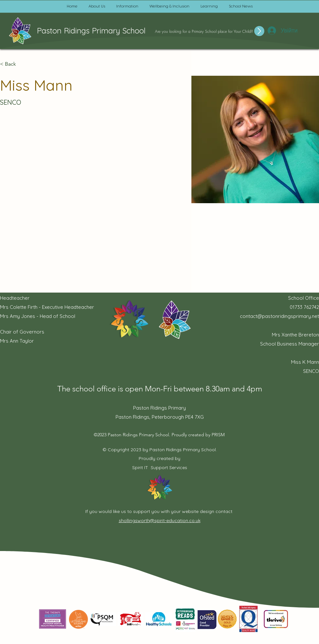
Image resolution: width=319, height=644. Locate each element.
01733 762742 (304, 307)
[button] (97, 7)
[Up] (259, 31)
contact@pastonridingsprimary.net (279, 316)
